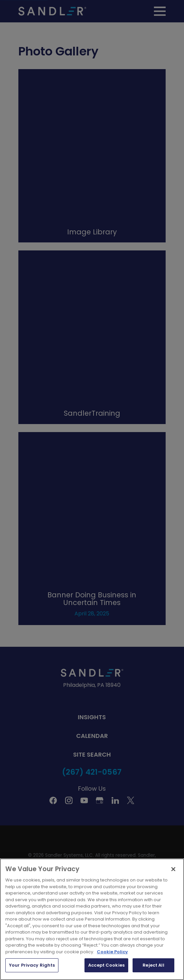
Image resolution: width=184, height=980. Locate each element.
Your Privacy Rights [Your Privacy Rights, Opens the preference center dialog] (32, 965)
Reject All (153, 965)
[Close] (173, 869)
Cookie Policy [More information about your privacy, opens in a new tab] (112, 952)
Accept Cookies (106, 965)
